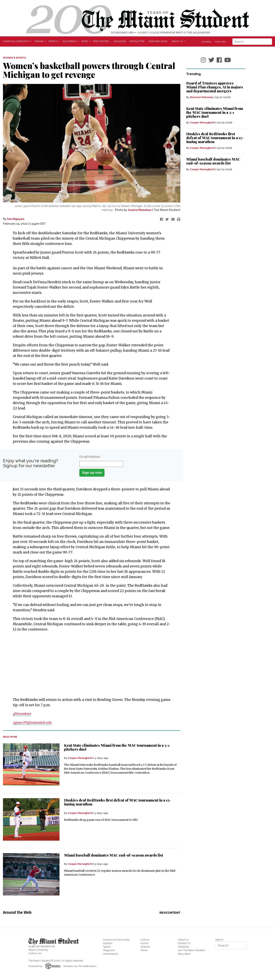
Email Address (90, 457)
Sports (107, 946)
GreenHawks (111, 953)
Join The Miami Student (191, 950)
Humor (145, 943)
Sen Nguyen (16, 219)
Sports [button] (53, 41)
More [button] (85, 41)
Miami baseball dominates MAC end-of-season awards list (114, 855)
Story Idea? (220, 42)
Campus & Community (116, 939)
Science (145, 946)
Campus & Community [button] (16, 41)
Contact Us (184, 943)
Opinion (108, 943)
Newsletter (137, 41)
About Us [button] (178, 41)
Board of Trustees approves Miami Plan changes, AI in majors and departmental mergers (215, 87)
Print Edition (101, 41)
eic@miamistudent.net (42, 946)
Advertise (206, 42)
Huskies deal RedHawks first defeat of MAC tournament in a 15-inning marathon (117, 802)
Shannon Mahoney (202, 97)
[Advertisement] (89, 665)
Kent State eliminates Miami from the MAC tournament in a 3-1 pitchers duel (117, 747)
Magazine (120, 41)
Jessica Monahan (140, 210)
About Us (183, 939)
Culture (145, 939)
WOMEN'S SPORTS (14, 58)
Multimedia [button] (70, 41)
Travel (144, 950)
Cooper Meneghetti (80, 758)
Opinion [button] (39, 41)
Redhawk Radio (158, 41)
